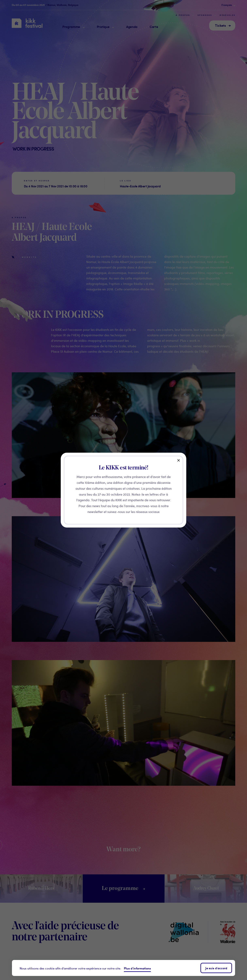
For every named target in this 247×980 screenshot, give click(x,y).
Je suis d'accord (216, 968)
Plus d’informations (137, 968)
